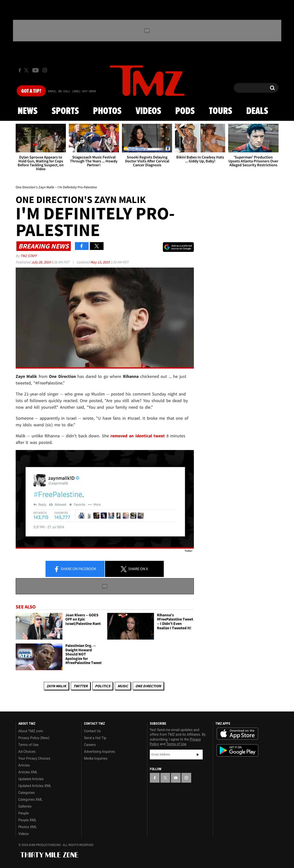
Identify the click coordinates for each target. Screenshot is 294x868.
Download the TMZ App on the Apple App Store (237, 734)
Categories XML (30, 800)
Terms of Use (29, 745)
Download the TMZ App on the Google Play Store (237, 750)
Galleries (25, 806)
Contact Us (92, 731)
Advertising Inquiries (100, 752)
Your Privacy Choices (34, 758)
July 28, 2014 (41, 262)
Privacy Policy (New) (34, 738)
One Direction (148, 686)
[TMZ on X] (27, 70)
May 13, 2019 (100, 262)
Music (123, 686)
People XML (28, 820)
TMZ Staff (29, 256)
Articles (24, 765)
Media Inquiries (96, 758)
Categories (27, 793)
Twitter (81, 686)
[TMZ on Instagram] (45, 70)
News (28, 111)
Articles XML (28, 772)
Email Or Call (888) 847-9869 (72, 91)
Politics (103, 686)
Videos (148, 111)
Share (75, 569)
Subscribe (198, 755)
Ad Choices (27, 752)
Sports (65, 111)
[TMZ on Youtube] (35, 70)
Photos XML (28, 827)
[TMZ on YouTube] (176, 778)
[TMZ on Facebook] (20, 70)
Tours (220, 111)
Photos (107, 111)
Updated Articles (31, 779)
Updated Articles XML (35, 786)
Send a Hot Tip (95, 738)
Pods (185, 111)
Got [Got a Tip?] (31, 91)
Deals (257, 111)
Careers (90, 745)
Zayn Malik (56, 686)
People (24, 813)
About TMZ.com (31, 731)
